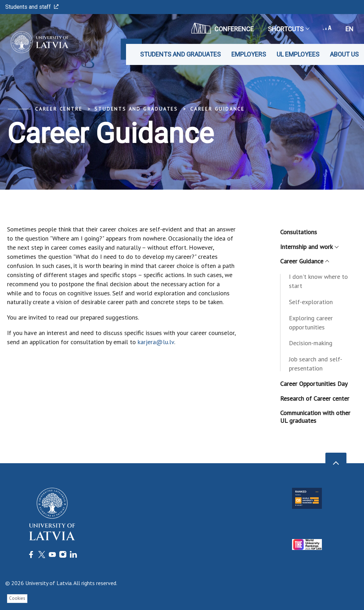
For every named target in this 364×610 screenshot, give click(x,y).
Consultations (299, 232)
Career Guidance (217, 109)
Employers (249, 54)
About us (344, 54)
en (349, 29)
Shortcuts (288, 29)
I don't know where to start (318, 281)
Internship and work (309, 247)
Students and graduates (180, 54)
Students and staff (32, 7)
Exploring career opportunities (311, 323)
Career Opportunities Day (314, 384)
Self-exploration (311, 302)
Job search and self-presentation (316, 364)
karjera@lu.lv (156, 342)
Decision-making (311, 343)
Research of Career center (315, 398)
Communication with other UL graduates (315, 417)
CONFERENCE (223, 28)
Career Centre (59, 109)
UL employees (298, 54)
